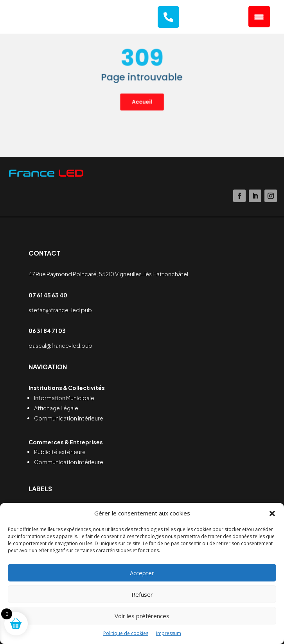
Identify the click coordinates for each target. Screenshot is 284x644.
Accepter (142, 573)
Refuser (142, 594)
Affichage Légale (56, 408)
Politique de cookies (126, 633)
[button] (272, 513)
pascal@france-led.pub (60, 345)
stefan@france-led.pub (60, 310)
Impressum (169, 633)
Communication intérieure (69, 418)
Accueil (142, 96)
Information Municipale (64, 398)
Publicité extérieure (60, 452)
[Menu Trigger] (259, 17)
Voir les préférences (142, 616)
